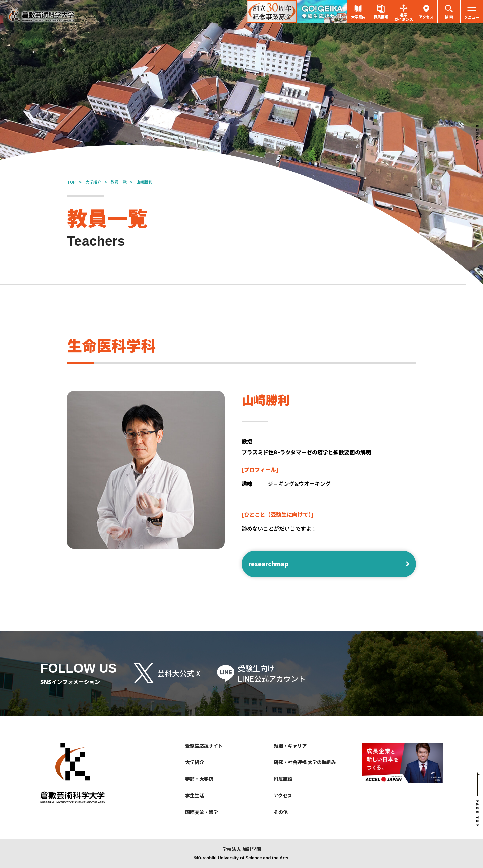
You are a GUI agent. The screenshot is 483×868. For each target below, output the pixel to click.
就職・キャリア (290, 746)
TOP (71, 182)
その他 (281, 812)
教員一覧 (119, 182)
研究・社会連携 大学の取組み (305, 762)
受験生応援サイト (204, 746)
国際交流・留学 (202, 812)
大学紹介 (93, 182)
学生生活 (195, 795)
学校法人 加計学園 (242, 849)
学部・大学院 (199, 779)
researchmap (268, 564)
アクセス (283, 795)
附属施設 (283, 779)
